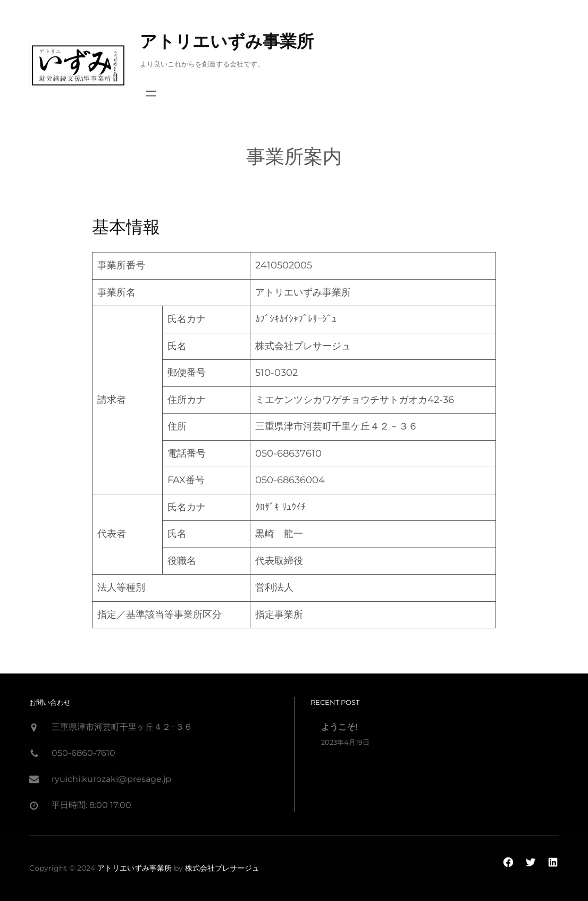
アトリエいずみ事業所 (227, 41)
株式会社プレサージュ (222, 868)
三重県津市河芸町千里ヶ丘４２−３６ (122, 727)
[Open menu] (151, 94)
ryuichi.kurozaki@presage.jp (111, 779)
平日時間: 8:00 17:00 (91, 805)
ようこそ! (339, 727)
